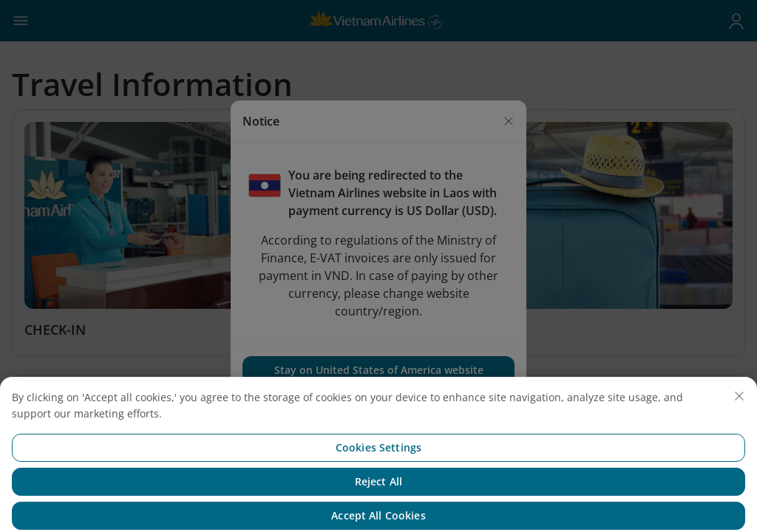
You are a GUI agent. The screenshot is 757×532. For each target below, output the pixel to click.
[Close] (739, 406)
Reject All (378, 491)
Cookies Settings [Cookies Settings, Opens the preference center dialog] (378, 457)
